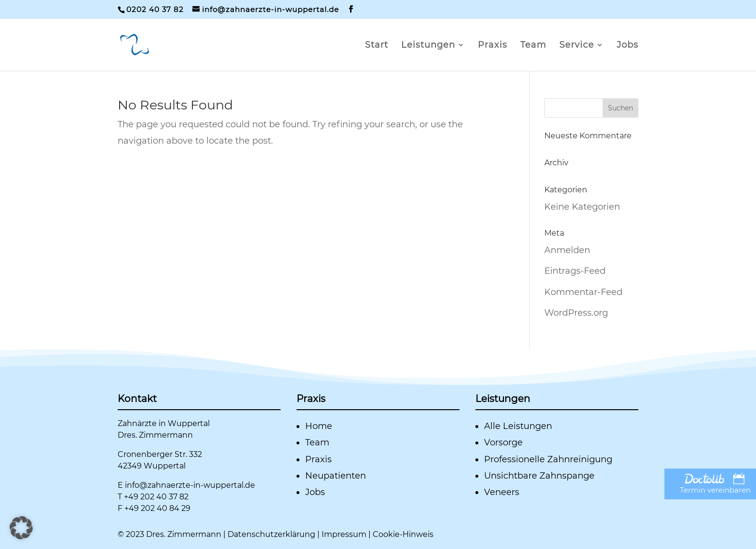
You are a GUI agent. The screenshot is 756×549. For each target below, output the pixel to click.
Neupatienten (336, 476)
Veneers (502, 492)
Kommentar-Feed (583, 292)
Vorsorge (503, 442)
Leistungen (428, 46)
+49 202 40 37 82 (156, 497)
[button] (21, 528)
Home (319, 426)
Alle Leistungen (518, 426)
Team (533, 46)
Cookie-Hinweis (403, 534)
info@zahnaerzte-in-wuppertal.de (190, 485)
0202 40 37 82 (155, 9)
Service (577, 46)
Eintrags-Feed (575, 271)
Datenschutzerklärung (271, 534)
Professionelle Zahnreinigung (548, 459)
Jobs (628, 46)
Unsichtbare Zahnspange (539, 476)
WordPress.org (576, 313)
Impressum (344, 534)
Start (377, 46)
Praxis (493, 46)
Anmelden (567, 250)
